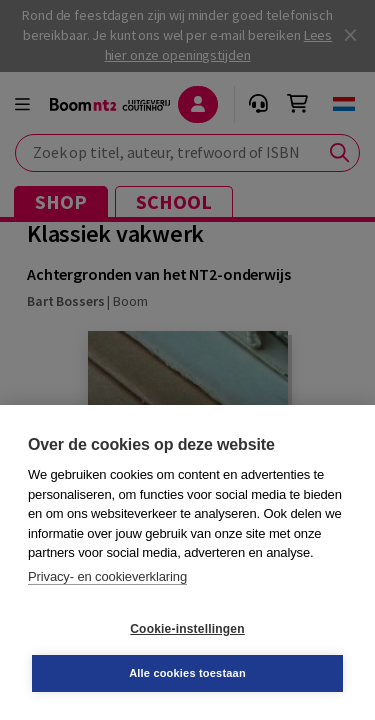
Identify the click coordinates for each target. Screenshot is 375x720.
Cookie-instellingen (187, 629)
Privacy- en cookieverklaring (107, 576)
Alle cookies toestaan (187, 673)
